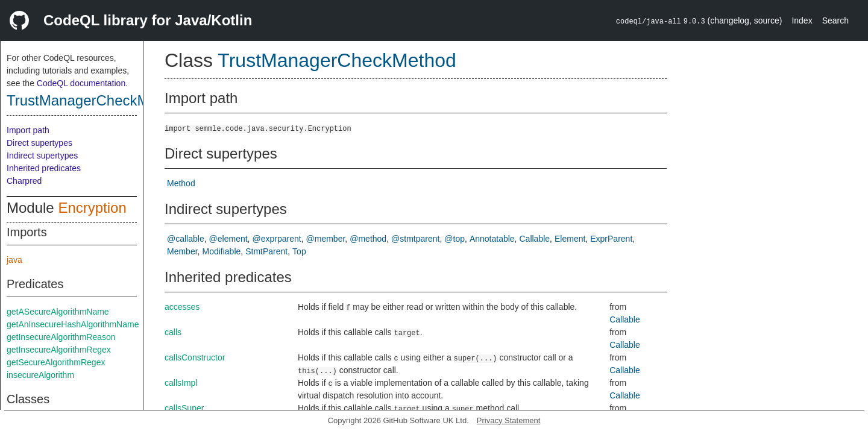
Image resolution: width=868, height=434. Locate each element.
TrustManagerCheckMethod (96, 100)
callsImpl (181, 383)
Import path (28, 130)
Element (570, 239)
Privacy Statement (509, 420)
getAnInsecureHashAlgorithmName (73, 324)
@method (368, 239)
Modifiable (221, 251)
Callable (535, 239)
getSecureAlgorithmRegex (56, 362)
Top (299, 251)
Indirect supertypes (42, 156)
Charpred (24, 181)
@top (454, 239)
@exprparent (277, 239)
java (14, 260)
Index (802, 20)
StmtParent (266, 251)
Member (182, 251)
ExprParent (611, 239)
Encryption (92, 208)
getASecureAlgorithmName (58, 312)
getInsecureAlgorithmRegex (59, 350)
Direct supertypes (39, 143)
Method (181, 183)
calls (173, 332)
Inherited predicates (44, 168)
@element (228, 239)
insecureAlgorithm (40, 375)
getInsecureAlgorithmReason (61, 337)
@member (326, 239)
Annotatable (492, 239)
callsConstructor (195, 357)
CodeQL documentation (81, 83)
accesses (182, 307)
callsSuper (184, 408)
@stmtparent (415, 239)
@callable (186, 239)
